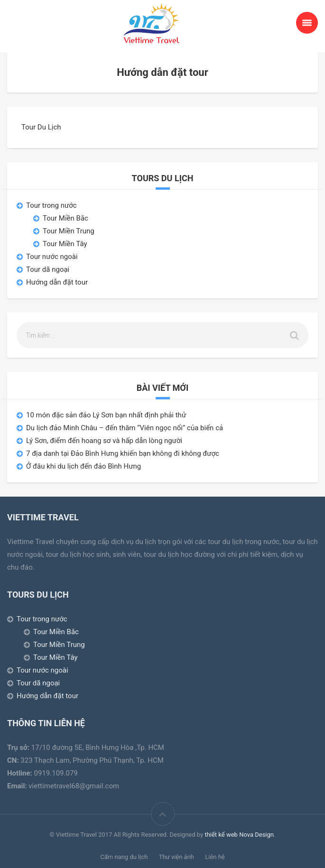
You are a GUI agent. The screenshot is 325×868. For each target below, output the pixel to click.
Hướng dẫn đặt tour (57, 282)
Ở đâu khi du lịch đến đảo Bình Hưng (84, 466)
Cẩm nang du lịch (124, 857)
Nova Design (256, 835)
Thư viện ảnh (176, 857)
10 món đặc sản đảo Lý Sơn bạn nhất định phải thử (106, 415)
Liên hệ (215, 857)
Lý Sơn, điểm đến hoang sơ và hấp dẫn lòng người (104, 441)
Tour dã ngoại (48, 269)
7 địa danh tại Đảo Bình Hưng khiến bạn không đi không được (123, 453)
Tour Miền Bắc (65, 218)
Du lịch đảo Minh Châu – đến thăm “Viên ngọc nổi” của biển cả (125, 428)
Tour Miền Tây (65, 244)
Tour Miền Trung (69, 231)
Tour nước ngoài (52, 257)
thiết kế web (221, 835)
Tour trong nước (51, 205)
